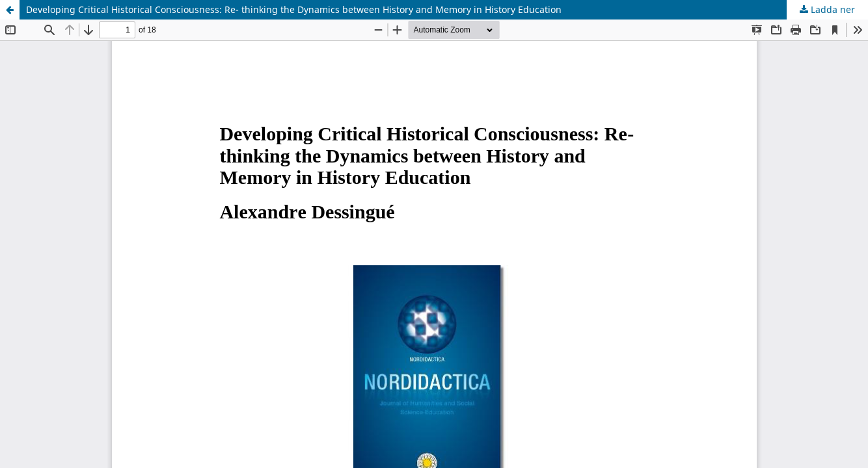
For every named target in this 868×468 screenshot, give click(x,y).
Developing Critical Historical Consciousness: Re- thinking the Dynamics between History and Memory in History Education (294, 9)
